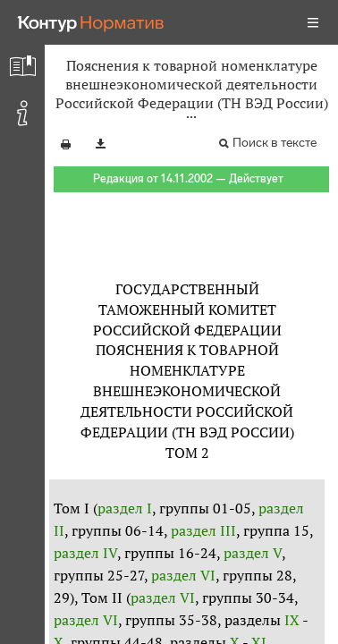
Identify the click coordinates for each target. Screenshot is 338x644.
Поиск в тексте (275, 143)
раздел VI (183, 575)
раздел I (125, 508)
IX (292, 620)
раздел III (203, 530)
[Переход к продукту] (91, 22)
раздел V (253, 553)
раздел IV (85, 553)
